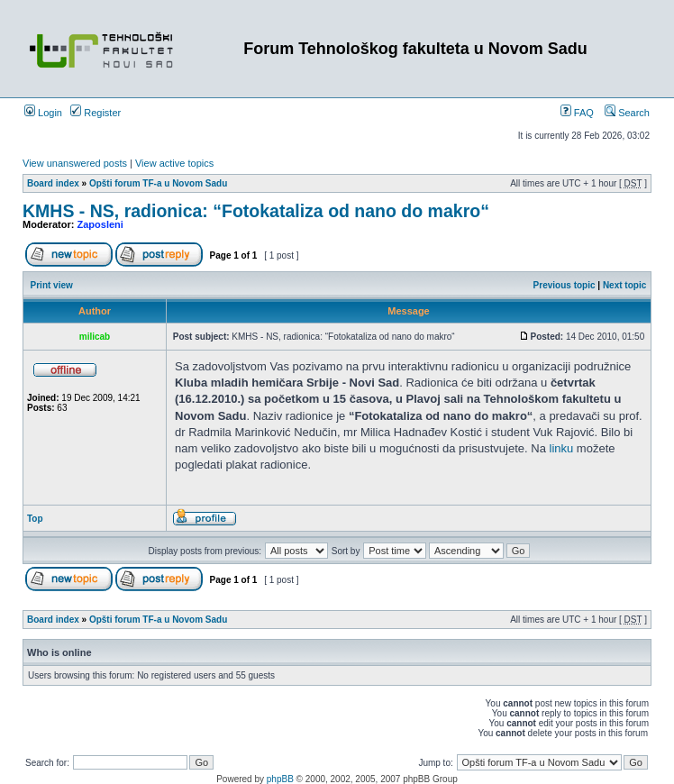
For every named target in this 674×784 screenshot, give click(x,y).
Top (35, 519)
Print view (52, 285)
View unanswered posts (75, 163)
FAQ (577, 113)
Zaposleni (100, 224)
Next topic (624, 285)
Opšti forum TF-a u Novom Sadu (158, 183)
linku (562, 448)
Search (627, 113)
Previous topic (565, 285)
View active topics (174, 163)
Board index (53, 183)
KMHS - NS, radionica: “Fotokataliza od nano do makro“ (256, 211)
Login (43, 113)
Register (96, 113)
